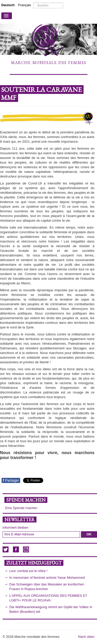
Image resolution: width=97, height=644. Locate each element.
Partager (11, 480)
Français (25, 5)
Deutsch (8, 5)
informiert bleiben (16, 528)
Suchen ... (33, 3)
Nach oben (86, 637)
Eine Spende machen (21, 508)
